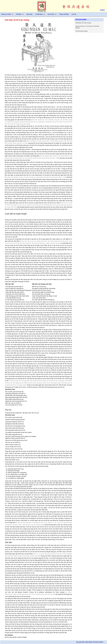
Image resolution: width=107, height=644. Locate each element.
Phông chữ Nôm (64, 14)
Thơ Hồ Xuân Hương (81, 31)
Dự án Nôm (51, 14)
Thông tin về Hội (6, 14)
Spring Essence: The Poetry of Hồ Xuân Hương (87, 27)
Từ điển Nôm (39, 14)
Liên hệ (74, 14)
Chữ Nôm (19, 14)
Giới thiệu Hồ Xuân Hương (83, 23)
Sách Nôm (29, 14)
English (102, 10)
